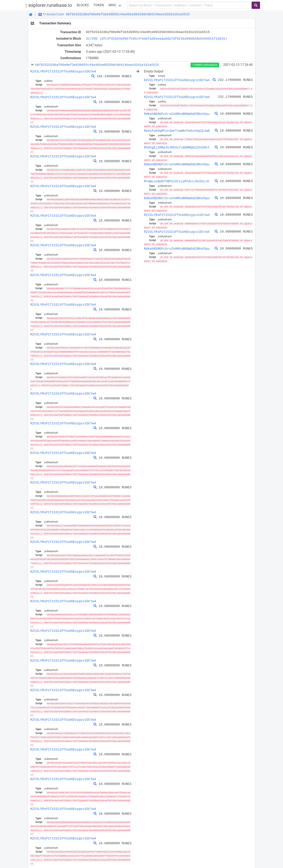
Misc (112, 5)
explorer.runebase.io (49, 5)
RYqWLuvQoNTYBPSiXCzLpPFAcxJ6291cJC (177, 180)
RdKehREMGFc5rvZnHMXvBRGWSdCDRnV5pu (177, 113)
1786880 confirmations (205, 65)
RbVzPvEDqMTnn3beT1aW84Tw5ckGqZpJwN (177, 130)
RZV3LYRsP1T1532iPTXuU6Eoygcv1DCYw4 (63, 71)
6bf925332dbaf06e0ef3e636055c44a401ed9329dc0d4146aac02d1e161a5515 (97, 65)
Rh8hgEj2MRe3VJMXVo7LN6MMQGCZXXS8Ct (177, 146)
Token (99, 5)
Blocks (83, 5)
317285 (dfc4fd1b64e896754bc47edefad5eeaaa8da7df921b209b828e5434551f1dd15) (157, 39)
